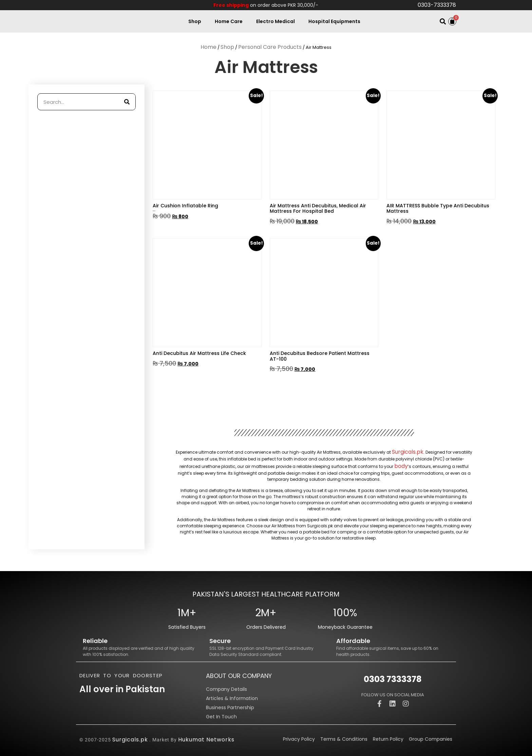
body (401, 466)
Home (208, 47)
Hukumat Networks (206, 740)
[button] (443, 22)
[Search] (127, 102)
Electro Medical (275, 21)
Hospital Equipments (334, 21)
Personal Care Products (270, 47)
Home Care (229, 21)
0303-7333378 (437, 5)
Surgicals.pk (408, 452)
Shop (195, 21)
